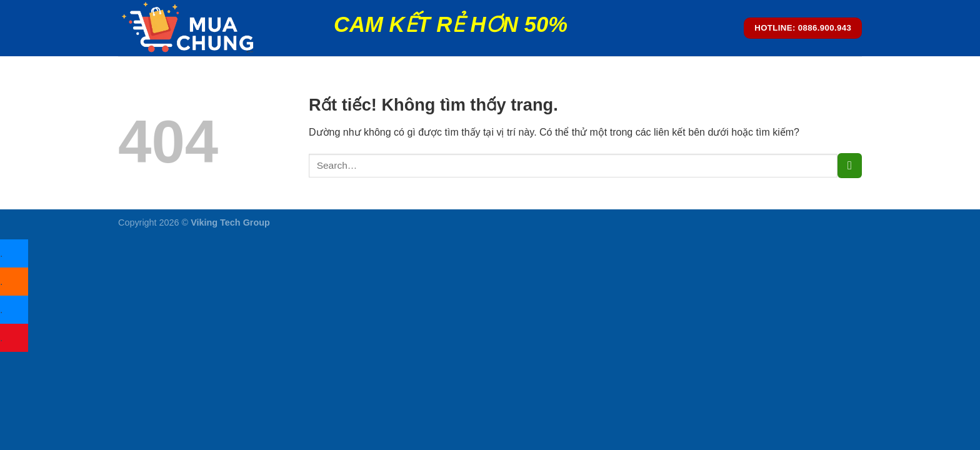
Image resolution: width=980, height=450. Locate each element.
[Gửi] (850, 165)
